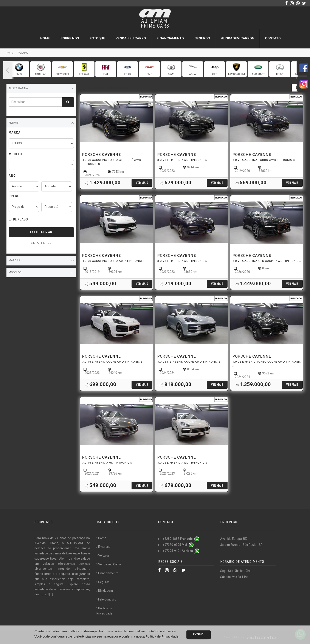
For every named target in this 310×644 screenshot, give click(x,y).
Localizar (41, 232)
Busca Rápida (41, 89)
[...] (51, 594)
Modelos (41, 273)
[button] (8, 70)
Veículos (103, 556)
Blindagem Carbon (237, 38)
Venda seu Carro (131, 38)
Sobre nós (70, 38)
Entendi (199, 635)
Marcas (41, 261)
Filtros (41, 123)
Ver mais (142, 183)
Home (45, 38)
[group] (19, 69)
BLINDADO (20, 219)
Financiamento (170, 38)
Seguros (202, 38)
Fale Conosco (106, 599)
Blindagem (105, 591)
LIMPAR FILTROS (41, 243)
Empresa (103, 547)
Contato (273, 38)
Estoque (97, 38)
